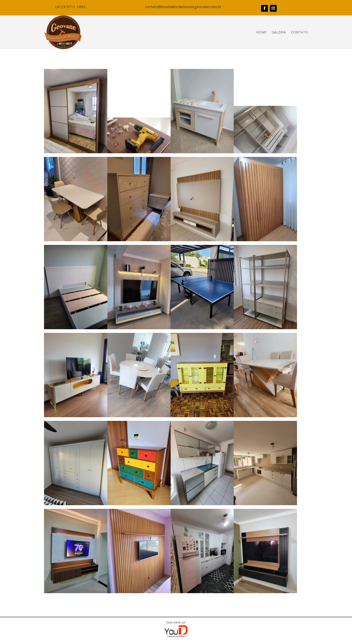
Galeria (279, 32)
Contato (300, 32)
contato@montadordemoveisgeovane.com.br (183, 7)
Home (261, 32)
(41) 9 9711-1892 (71, 7)
